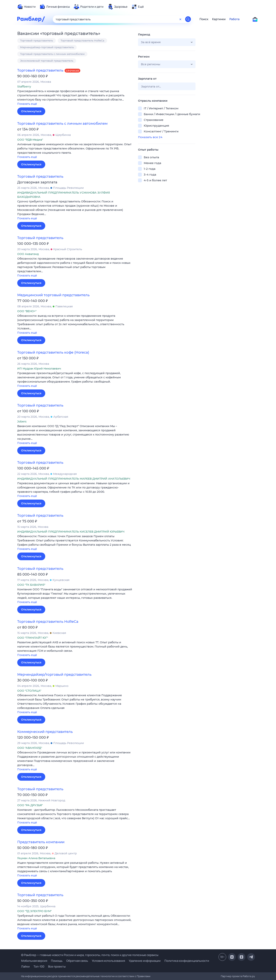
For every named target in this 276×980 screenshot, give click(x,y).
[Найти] (188, 19)
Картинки (219, 19)
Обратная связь (77, 961)
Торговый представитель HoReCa (82, 40)
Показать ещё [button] (27, 104)
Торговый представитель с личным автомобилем (52, 54)
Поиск (204, 19)
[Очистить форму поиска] (180, 19)
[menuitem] (26, 7)
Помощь (57, 961)
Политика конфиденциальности (187, 961)
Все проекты (57, 966)
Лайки (25, 966)
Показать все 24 (150, 137)
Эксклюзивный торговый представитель (47, 61)
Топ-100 (39, 966)
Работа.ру (249, 976)
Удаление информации (145, 961)
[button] (75, 98)
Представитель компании (41, 842)
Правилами (144, 976)
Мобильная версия (34, 961)
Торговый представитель (37, 40)
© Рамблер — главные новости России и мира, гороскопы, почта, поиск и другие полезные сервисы (90, 955)
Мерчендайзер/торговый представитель (54, 675)
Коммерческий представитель (45, 732)
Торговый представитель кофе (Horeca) (53, 352)
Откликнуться (31, 111)
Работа (235, 19)
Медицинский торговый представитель (53, 295)
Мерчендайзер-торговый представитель (47, 47)
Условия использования (108, 961)
